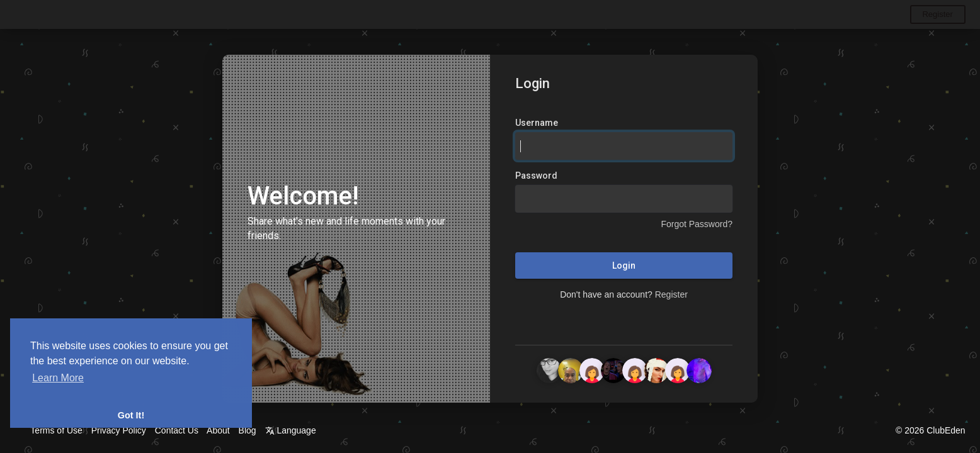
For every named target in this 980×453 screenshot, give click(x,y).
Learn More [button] (58, 378)
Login (624, 266)
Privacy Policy (119, 430)
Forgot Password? (697, 225)
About (218, 430)
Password (536, 176)
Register (937, 14)
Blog (248, 430)
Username (537, 123)
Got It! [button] (131, 415)
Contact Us (177, 430)
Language (291, 430)
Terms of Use (56, 430)
